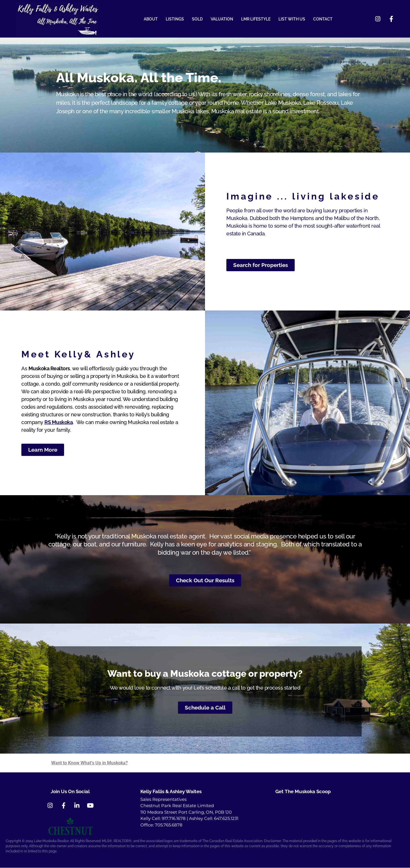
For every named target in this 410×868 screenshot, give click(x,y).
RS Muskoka (59, 422)
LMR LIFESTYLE (256, 19)
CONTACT (323, 19)
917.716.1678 (174, 819)
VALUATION (222, 19)
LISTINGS (175, 19)
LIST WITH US (292, 19)
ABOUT (151, 19)
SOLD (197, 19)
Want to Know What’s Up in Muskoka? (90, 763)
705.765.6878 (169, 825)
